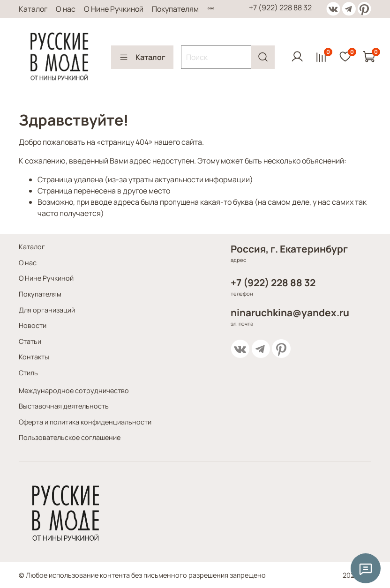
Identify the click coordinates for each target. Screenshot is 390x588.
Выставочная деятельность (64, 406)
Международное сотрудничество (74, 391)
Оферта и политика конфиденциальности (85, 422)
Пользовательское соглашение (70, 437)
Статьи (30, 341)
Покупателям (175, 9)
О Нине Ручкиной (114, 9)
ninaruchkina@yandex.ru (290, 313)
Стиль (28, 373)
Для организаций (47, 310)
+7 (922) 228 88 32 (280, 7)
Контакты (34, 357)
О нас (66, 9)
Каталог (33, 9)
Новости (33, 325)
